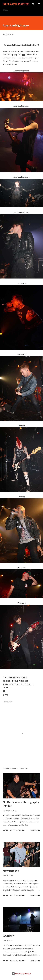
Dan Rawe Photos (16, 4)
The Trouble (28, 684)
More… (5, 10)
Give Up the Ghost (20, 681)
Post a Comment (18, 830)
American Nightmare (18, 678)
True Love (7, 687)
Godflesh (8, 936)
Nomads (6, 684)
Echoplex (7, 681)
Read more (35, 830)
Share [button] (5, 695)
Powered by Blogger (22, 974)
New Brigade (11, 871)
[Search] (33, 4)
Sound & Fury (16, 684)
